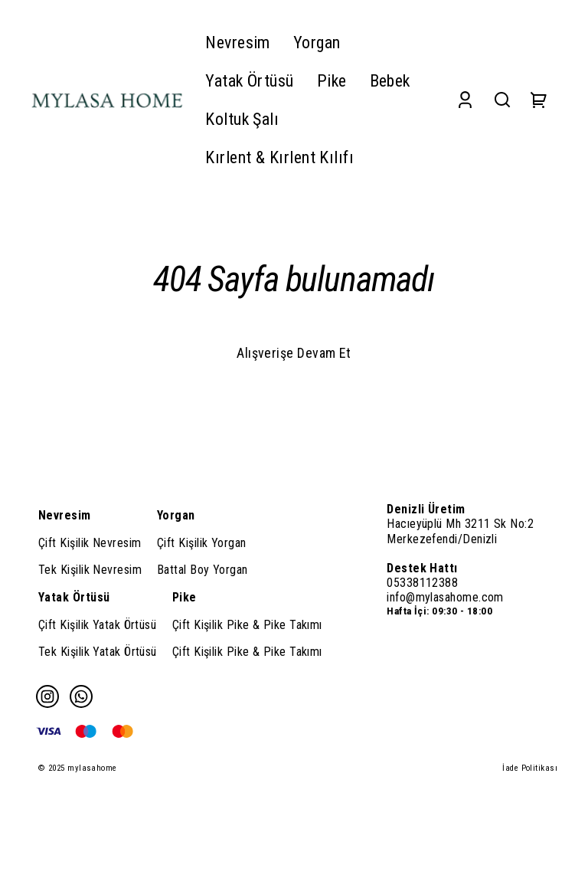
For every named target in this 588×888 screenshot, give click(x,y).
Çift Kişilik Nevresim (90, 543)
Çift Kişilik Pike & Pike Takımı (247, 625)
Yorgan (176, 515)
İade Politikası (530, 768)
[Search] (502, 100)
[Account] (465, 100)
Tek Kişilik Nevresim (90, 570)
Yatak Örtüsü (74, 597)
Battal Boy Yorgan (203, 570)
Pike (185, 597)
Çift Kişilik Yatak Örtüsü (97, 625)
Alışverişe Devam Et (294, 353)
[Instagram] (47, 696)
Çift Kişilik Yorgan (202, 543)
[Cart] (539, 100)
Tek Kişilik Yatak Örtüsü (98, 652)
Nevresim (65, 515)
